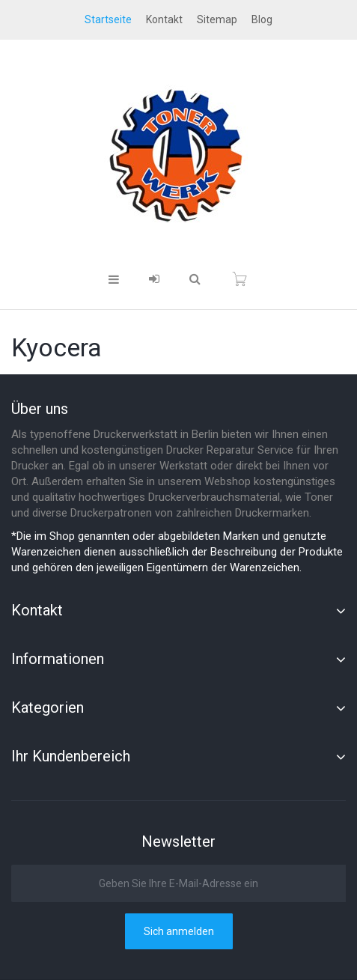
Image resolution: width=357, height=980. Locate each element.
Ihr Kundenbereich (71, 756)
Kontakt (164, 19)
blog (262, 19)
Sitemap (217, 19)
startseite (108, 19)
